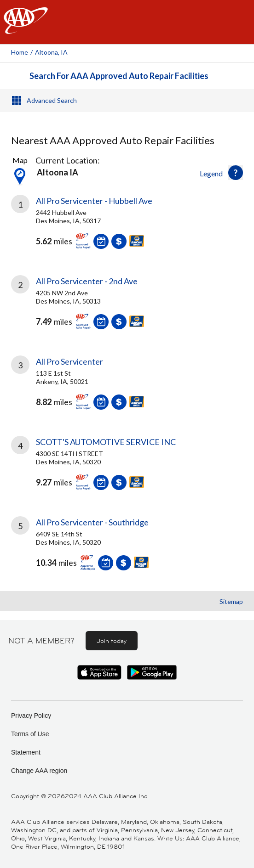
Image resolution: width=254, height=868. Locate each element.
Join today (112, 641)
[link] (127, 229)
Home (20, 52)
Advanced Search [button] (52, 100)
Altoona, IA (51, 52)
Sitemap (231, 601)
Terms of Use (30, 734)
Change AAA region (39, 771)
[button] (236, 173)
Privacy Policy (31, 716)
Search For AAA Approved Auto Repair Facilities (119, 76)
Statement (26, 752)
